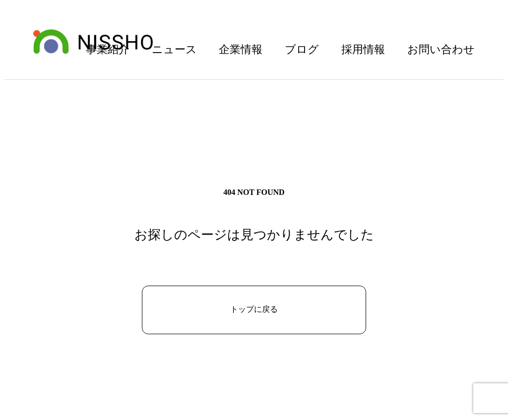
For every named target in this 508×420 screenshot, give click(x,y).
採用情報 (363, 49)
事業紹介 (108, 49)
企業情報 (241, 49)
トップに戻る (254, 309)
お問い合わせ (441, 49)
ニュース (174, 49)
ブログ (302, 49)
